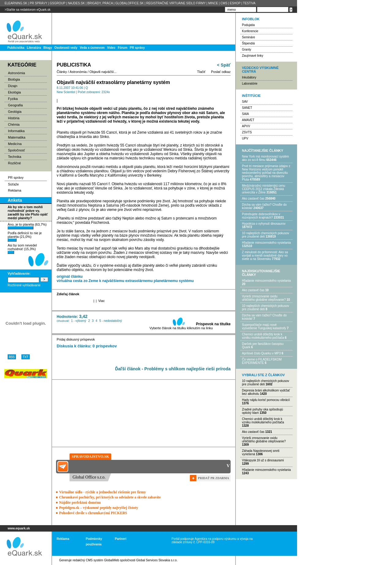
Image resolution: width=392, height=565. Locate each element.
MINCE (213, 3)
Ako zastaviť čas (253, 199)
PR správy (137, 48)
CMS (224, 3)
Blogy (48, 48)
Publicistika (16, 48)
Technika (15, 157)
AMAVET (248, 120)
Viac (102, 301)
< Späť (224, 65)
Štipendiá (248, 43)
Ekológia (14, 92)
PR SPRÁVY (38, 3)
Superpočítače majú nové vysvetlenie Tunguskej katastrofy (264, 326)
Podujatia (248, 25)
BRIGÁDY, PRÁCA (100, 3)
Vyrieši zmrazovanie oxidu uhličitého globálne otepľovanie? (264, 298)
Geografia (15, 105)
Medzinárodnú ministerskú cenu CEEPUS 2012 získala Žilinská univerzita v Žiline (264, 189)
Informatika (16, 131)
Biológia (14, 79)
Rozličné (14, 163)
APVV (246, 126)
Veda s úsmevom (92, 48)
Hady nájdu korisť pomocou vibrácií (266, 400)
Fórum (123, 48)
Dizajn (13, 86)
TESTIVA (249, 3)
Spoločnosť (17, 150)
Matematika (17, 137)
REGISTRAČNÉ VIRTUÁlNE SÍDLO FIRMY (176, 3)
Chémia (14, 124)
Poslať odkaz (221, 72)
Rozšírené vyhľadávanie (24, 285)
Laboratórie (250, 84)
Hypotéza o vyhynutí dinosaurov (264, 224)
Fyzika (13, 99)
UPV (245, 138)
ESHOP (235, 3)
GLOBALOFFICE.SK (129, 3)
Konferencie (250, 31)
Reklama (15, 190)
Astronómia (17, 73)
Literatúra (34, 48)
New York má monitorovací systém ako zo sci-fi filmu (265, 158)
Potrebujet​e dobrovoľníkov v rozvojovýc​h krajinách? (261, 216)
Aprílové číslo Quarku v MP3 (261, 353)
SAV (245, 102)
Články (62, 72)
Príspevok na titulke (213, 324)
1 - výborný (79, 321)
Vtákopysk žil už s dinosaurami (263, 460)
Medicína (15, 144)
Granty (247, 50)
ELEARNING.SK (16, 3)
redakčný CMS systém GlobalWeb (96, 560)
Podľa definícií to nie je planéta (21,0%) (25, 236)
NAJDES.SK (76, 3)
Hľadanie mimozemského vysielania (266, 243)
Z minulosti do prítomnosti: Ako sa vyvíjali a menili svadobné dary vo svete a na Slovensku (265, 256)
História (14, 118)
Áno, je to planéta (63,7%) (27, 226)
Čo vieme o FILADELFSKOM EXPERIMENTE (262, 361)
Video (111, 48)
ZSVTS (247, 132)
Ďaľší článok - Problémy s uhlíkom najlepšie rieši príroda (173, 369)
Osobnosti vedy (66, 48)
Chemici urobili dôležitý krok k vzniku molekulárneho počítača (263, 336)
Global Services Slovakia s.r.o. (157, 560)
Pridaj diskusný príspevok (76, 339)
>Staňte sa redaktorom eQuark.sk (28, 10)
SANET (247, 108)
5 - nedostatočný (111, 321)
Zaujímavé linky (253, 56)
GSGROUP (57, 3)
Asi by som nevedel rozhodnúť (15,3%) (22, 249)
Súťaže (13, 184)
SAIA (245, 114)
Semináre (249, 37)
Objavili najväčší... (103, 72)
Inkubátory (249, 77)
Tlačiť (201, 72)
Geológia (15, 112)
